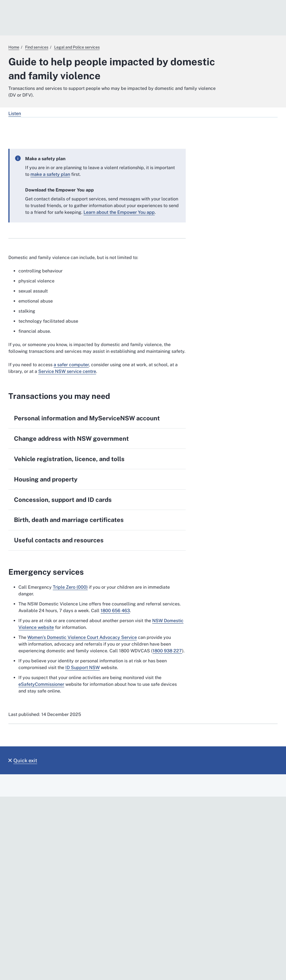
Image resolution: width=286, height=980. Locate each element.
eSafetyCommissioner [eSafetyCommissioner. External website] (41, 684)
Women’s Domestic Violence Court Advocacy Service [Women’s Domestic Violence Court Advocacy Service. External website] (82, 637)
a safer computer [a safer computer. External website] (71, 365)
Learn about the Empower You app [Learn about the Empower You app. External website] (119, 212)
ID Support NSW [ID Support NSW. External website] (83, 668)
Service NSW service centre (67, 371)
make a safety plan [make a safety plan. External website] (50, 174)
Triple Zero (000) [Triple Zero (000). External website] (70, 587)
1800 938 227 (167, 651)
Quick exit (25, 760)
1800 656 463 (115, 611)
